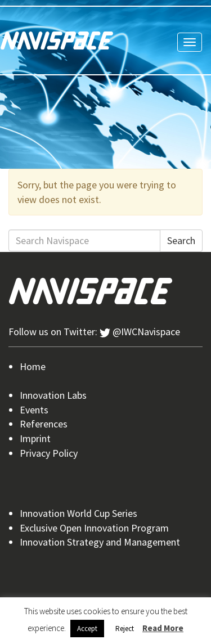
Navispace (57, 40)
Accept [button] (87, 629)
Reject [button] (125, 629)
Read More (163, 628)
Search (181, 240)
